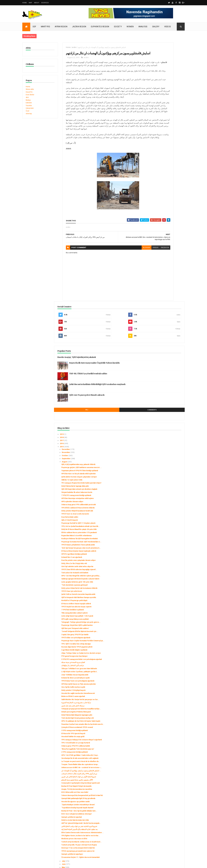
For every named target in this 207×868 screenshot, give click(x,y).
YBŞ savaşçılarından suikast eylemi (165, 426)
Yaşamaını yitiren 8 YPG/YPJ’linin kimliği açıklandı (164, 224)
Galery (156, 27)
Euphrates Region (100, 27)
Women (130, 27)
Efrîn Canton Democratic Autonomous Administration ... (167, 734)
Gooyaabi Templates (60, 864)
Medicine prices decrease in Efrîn (165, 743)
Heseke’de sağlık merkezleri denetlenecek (163, 532)
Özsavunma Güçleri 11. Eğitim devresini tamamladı (163, 770)
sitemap (29, 114)
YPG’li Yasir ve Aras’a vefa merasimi (166, 287)
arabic (64, 47)
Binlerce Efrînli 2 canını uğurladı (164, 536)
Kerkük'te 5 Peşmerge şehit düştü (165, 410)
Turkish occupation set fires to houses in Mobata (41, 825)
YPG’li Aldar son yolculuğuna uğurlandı (166, 459)
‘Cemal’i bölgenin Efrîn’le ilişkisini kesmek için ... (165, 451)
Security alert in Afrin (30, 830)
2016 (153, 192)
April (154, 785)
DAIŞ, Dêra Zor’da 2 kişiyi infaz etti (165, 358)
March (155, 788)
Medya (28, 100)
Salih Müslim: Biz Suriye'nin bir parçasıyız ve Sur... (164, 540)
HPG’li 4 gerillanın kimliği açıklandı (165, 346)
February (156, 791)
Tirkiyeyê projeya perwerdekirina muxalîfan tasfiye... (165, 553)
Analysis (143, 27)
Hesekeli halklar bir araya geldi (164, 594)
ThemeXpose (36, 864)
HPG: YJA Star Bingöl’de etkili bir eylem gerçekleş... (164, 375)
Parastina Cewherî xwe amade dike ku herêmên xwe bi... (166, 578)
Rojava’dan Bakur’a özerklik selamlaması (162, 317)
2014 (153, 798)
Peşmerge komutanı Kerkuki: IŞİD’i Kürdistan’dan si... (165, 327)
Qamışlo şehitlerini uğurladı (162, 712)
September (157, 207)
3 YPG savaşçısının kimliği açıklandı (165, 588)
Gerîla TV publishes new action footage (37, 833)
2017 (153, 189)
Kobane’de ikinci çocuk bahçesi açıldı (166, 512)
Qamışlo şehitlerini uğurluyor (163, 766)
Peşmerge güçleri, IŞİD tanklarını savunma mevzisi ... (164, 219)
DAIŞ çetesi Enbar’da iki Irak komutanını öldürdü (163, 393)
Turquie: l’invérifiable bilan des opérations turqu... (164, 632)
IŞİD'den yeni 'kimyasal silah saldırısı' (166, 447)
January (156, 794)
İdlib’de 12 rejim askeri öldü (163, 238)
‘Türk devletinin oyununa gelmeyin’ (165, 389)
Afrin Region (61, 27)
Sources (45, 3)
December (157, 198)
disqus (124, 272)
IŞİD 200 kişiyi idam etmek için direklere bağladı (163, 250)
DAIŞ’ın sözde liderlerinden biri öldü (166, 715)
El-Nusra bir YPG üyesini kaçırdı (164, 591)
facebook (134, 272)
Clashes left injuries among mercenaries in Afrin (41, 828)
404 (27, 97)
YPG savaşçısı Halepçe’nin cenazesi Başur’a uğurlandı (166, 598)
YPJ (155, 158)
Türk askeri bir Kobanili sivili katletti (165, 371)
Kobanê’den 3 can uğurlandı (162, 350)
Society (118, 27)
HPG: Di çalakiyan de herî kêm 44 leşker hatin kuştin (164, 573)
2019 (153, 183)
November (157, 201)
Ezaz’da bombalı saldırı (160, 290)
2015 (153, 195)
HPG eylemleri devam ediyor (163, 269)
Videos (168, 27)
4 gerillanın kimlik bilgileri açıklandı (165, 477)
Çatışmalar (30, 108)
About (37, 3)
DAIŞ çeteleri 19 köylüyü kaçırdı (164, 528)
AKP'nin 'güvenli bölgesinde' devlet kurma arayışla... (166, 719)
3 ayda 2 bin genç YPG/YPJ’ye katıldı (166, 455)
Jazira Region (79, 27)
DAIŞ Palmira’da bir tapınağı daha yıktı (166, 246)
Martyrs (46, 27)
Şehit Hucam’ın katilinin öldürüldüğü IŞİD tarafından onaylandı (171, 135)
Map (30, 3)
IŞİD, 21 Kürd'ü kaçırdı (160, 293)
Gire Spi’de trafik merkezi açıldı (164, 525)
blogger (115, 272)
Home (25, 3)
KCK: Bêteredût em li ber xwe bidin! (165, 676)
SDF (34, 27)
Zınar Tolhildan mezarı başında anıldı (165, 509)
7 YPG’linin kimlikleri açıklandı (163, 423)
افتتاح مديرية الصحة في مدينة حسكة (164, 493)
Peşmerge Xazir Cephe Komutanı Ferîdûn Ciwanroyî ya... (165, 463)
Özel (27, 111)
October (156, 204)
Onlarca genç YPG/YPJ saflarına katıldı (166, 605)
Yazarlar (29, 106)
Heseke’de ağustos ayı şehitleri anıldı (166, 689)
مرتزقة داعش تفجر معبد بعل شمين (164, 549)
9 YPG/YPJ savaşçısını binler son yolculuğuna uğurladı (164, 489)
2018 (153, 186)
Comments (175, 158)
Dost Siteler (30, 95)
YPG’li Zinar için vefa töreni (162, 397)
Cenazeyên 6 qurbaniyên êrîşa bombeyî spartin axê (164, 662)
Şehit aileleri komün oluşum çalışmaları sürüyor (163, 234)
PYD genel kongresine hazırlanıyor (165, 485)
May (154, 782)
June (155, 778)
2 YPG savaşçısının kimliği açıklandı (165, 613)
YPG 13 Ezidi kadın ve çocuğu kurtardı (166, 602)
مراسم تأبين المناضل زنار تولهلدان (163, 496)
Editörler (29, 103)
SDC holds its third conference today (36, 822)
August (155, 210)
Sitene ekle (30, 89)
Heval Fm (29, 92)
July (154, 775)
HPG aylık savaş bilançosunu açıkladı (166, 434)
